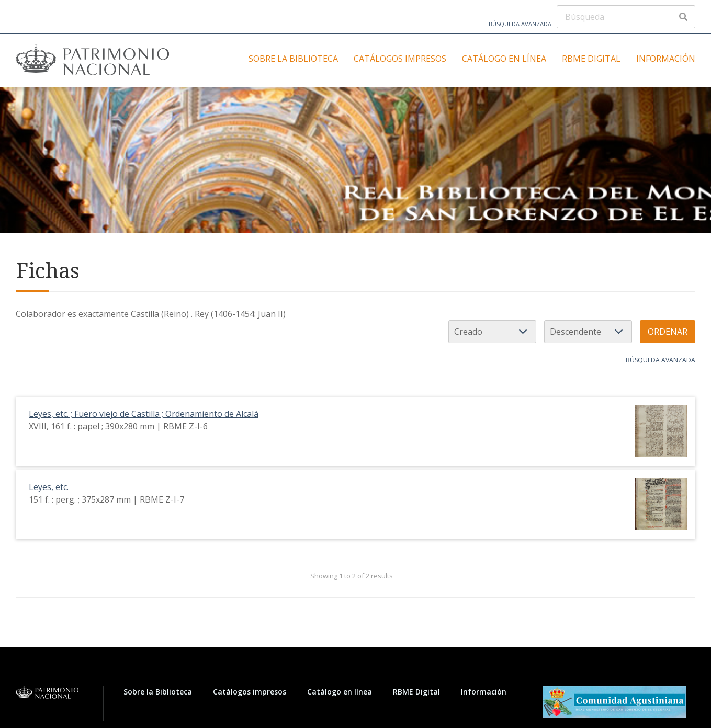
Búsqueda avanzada (520, 24)
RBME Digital (591, 59)
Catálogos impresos (400, 59)
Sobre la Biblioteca (293, 59)
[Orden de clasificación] (588, 332)
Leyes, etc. (49, 487)
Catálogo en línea (504, 59)
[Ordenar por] (492, 332)
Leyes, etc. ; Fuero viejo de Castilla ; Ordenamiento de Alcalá (144, 414)
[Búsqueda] (626, 17)
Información (666, 59)
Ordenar (668, 332)
